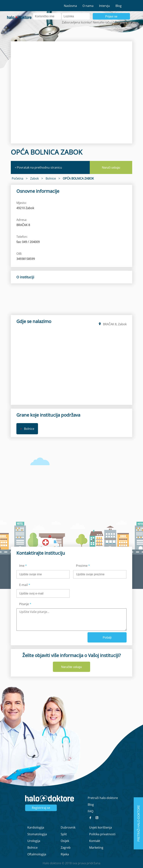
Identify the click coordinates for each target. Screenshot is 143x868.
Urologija (34, 841)
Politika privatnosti (102, 834)
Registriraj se (41, 808)
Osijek (65, 841)
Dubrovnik (68, 827)
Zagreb (66, 848)
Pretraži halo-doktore (103, 798)
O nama (88, 6)
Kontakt (95, 841)
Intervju (104, 6)
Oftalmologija (37, 854)
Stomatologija (37, 834)
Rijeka (65, 854)
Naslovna (70, 6)
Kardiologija (36, 827)
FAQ (90, 811)
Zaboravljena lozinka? (77, 22)
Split (64, 834)
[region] (72, 92)
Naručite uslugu (71, 667)
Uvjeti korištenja (101, 827)
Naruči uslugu (111, 168)
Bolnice (32, 848)
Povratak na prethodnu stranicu (38, 167)
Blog (119, 6)
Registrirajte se (125, 22)
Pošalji (107, 638)
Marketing (96, 848)
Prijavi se (111, 16)
